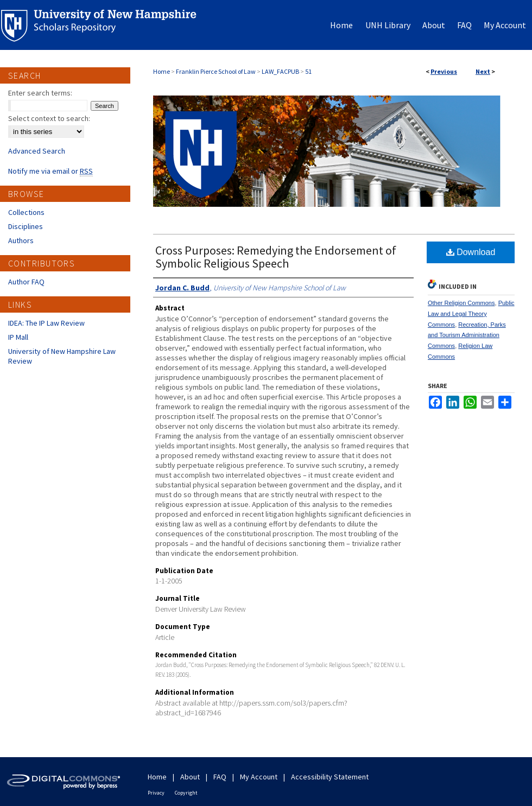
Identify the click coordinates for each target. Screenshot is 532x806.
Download (471, 252)
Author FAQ (26, 282)
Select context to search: (49, 118)
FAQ (220, 777)
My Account (259, 777)
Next (483, 71)
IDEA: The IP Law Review (46, 323)
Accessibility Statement (330, 777)
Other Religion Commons (461, 303)
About (190, 777)
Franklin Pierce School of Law (216, 71)
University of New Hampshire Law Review (62, 356)
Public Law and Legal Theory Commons (471, 314)
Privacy (156, 793)
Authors (21, 240)
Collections (26, 212)
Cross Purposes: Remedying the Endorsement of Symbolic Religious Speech (276, 257)
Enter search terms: (40, 93)
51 (308, 71)
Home (161, 71)
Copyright (186, 793)
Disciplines (26, 226)
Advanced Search (37, 151)
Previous (444, 71)
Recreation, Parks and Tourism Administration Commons (467, 335)
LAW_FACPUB (280, 71)
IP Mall (18, 337)
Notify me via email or (50, 171)
